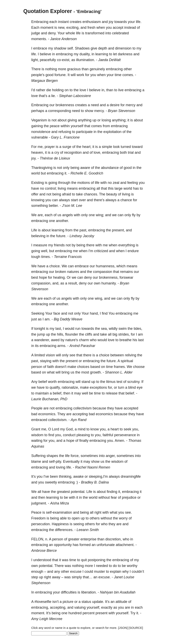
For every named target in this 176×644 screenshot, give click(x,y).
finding (112, 492)
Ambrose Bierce (44, 551)
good (50, 75)
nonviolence (41, 132)
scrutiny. (134, 382)
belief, (58, 393)
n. (47, 539)
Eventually (71, 462)
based (95, 367)
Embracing (40, 22)
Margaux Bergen (44, 81)
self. (71, 48)
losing (106, 120)
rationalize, (70, 387)
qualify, (55, 387)
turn (121, 387)
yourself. (123, 613)
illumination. (86, 60)
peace (55, 126)
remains (126, 272)
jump (41, 334)
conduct (69, 435)
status (86, 602)
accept (118, 28)
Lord (56, 429)
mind (82, 429)
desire (115, 105)
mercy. (99, 111)
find (105, 313)
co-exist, (64, 60)
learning (102, 54)
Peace (36, 512)
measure (40, 245)
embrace (40, 48)
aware (85, 168)
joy (111, 22)
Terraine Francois (68, 257)
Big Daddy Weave (68, 319)
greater (74, 539)
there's (99, 200)
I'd (33, 90)
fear (114, 497)
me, (41, 147)
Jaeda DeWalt (109, 60)
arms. (62, 346)
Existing (38, 183)
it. (66, 173)
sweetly (51, 482)
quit (84, 560)
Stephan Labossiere (75, 96)
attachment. (125, 545)
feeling (132, 183)
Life (34, 230)
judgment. (39, 503)
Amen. (120, 441)
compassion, (41, 283)
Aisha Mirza (60, 503)
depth (103, 48)
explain (116, 572)
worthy (132, 566)
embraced (39, 420)
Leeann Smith (88, 530)
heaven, (38, 153)
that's (43, 96)
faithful (108, 435)
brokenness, (109, 277)
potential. (78, 492)
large (118, 188)
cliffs (89, 334)
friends (59, 245)
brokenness (65, 105)
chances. (91, 194)
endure (133, 251)
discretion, (113, 539)
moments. (39, 39)
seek (127, 429)
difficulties (69, 592)
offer (35, 194)
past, (83, 230)
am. (48, 319)
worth (52, 382)
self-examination (59, 512)
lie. (54, 96)
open (76, 518)
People (37, 408)
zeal (116, 183)
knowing (38, 200)
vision (50, 355)
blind (132, 387)
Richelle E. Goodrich (87, 173)
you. (110, 441)
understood (42, 560)
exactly (107, 607)
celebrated (120, 33)
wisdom (37, 435)
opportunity (63, 545)
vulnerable (40, 137)
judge (36, 33)
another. (62, 221)
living (62, 188)
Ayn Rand (79, 420)
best (35, 277)
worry (123, 518)
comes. (128, 75)
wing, (99, 298)
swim (123, 329)
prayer (50, 147)
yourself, (93, 607)
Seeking (38, 313)
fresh (91, 28)
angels (68, 215)
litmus (111, 382)
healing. (59, 277)
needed (102, 566)
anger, (111, 456)
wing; (100, 215)
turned (126, 147)
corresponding (60, 111)
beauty (112, 194)
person (37, 367)
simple (107, 147)
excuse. (105, 577)
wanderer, (42, 340)
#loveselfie (43, 602)
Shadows (82, 48)
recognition (73, 153)
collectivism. (58, 420)
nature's (72, 340)
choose (139, 367)
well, (45, 251)
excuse (76, 572)
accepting (80, 414)
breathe (126, 340)
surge (67, 147)
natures (73, 272)
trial (131, 153)
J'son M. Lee (72, 206)
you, (103, 429)
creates (76, 22)
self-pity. (56, 462)
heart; (87, 147)
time (118, 75)
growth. (96, 372)
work (80, 75)
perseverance (125, 435)
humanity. (109, 283)
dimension (123, 48)
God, (70, 429)
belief (43, 382)
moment (47, 28)
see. (128, 512)
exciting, (73, 28)
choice (104, 355)
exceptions (98, 387)
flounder (72, 334)
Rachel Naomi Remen (93, 467)
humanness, (106, 266)
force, (75, 456)
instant (63, 22)
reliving (131, 355)
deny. (52, 33)
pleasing (83, 435)
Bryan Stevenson (122, 111)
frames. (120, 367)
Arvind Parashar (82, 346)
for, (110, 387)
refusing (65, 132)
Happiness (60, 524)
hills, (61, 334)
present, (118, 230)
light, (35, 60)
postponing (97, 560)
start (74, 200)
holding (58, 90)
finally (84, 441)
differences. (64, 530)
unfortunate (106, 545)
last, (59, 329)
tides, (138, 329)
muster (99, 572)
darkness (125, 54)
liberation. (89, 592)
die (49, 90)
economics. (47, 414)
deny (88, 277)
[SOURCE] (136, 628)
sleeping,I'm (98, 477)
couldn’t (138, 572)
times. (46, 257)
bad (34, 414)
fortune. (61, 75)
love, (97, 153)
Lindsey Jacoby (82, 236)
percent (89, 613)
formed (85, 545)
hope (43, 277)
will (73, 75)
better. (54, 206)
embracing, (40, 607)
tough (36, 257)
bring (66, 372)
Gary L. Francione (65, 137)
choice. (55, 266)
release (112, 393)
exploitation (112, 132)
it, (120, 492)
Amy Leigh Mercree (47, 619)
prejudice (129, 497)
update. (98, 602)
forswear (126, 277)
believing (38, 236)
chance (126, 200)
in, (103, 90)
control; (51, 188)
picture (68, 602)
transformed (95, 33)
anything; (119, 120)
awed (55, 340)
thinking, (66, 477)
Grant (36, 429)
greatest (63, 492)
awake (78, 477)
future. (61, 236)
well (85, 393)
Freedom (38, 518)
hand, (94, 313)
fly (134, 215)
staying (46, 361)
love (83, 90)
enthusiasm (92, 22)
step (35, 577)
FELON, (38, 539)
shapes (52, 456)
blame (36, 462)
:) (77, 482)
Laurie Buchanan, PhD (49, 399)
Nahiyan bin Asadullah (118, 592)
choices (83, 367)
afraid (67, 194)
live (121, 90)
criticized (101, 251)
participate (84, 132)
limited (40, 355)
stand (86, 382)
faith (51, 367)
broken (61, 272)
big (115, 334)
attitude (121, 602)
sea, (104, 329)
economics (104, 414)
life (78, 33)
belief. (130, 393)
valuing (80, 607)
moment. (38, 613)
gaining (37, 126)
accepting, (58, 607)
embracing (64, 54)
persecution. (41, 524)
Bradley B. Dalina (95, 482)
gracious (74, 69)
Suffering (38, 456)
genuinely (97, 69)
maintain (42, 393)
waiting (37, 441)
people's (38, 75)
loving (61, 467)
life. (139, 22)
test (119, 382)
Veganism (39, 120)
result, (73, 283)
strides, (124, 334)
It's (33, 477)
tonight (40, 329)
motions (84, 183)
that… (88, 577)
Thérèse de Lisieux (55, 158)
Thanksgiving (42, 168)
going (53, 183)
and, (56, 283)
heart (115, 429)
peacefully (48, 60)
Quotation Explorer (48, 11)
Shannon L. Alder (119, 372)
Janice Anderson (63, 39)
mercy (131, 105)
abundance (110, 168)
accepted (131, 408)
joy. (34, 158)
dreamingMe (131, 477)
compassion (103, 272)
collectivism (82, 408)
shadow (60, 48)
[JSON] (123, 628)
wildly (113, 329)
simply (77, 577)
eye (140, 387)
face (57, 313)
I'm (91, 251)
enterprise (88, 539)
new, (62, 28)
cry (57, 153)
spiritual (127, 361)
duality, (85, 54)
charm (84, 340)
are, (41, 215)
